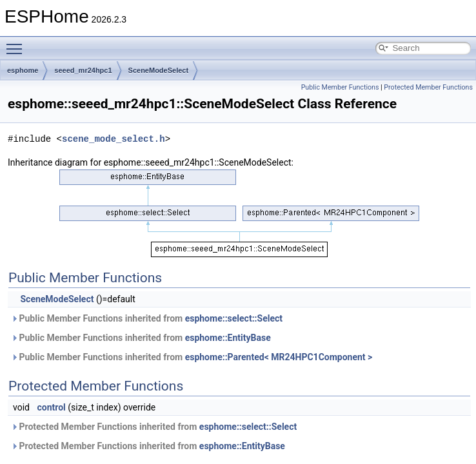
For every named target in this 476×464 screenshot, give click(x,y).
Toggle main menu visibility (17, 43)
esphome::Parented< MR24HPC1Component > (279, 357)
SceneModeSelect (159, 70)
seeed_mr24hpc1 (83, 70)
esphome (23, 70)
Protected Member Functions (428, 87)
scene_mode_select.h (114, 139)
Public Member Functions (340, 87)
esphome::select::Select (234, 318)
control (51, 407)
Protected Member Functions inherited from (154, 427)
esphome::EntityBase (228, 338)
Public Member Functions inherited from (147, 318)
